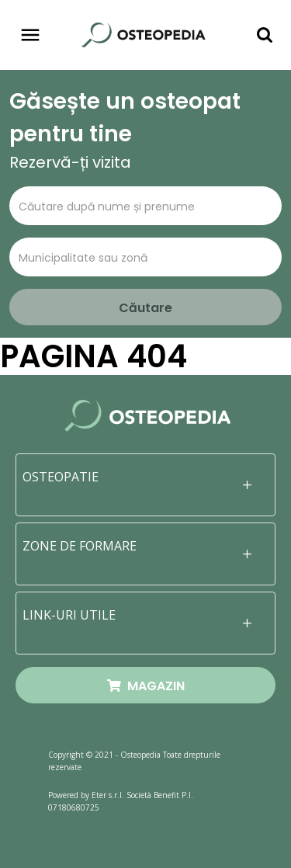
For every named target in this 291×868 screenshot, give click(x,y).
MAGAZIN (146, 686)
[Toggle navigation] (30, 35)
